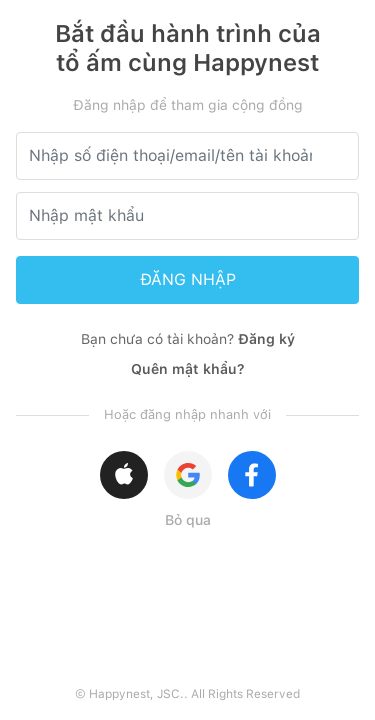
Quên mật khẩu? (188, 369)
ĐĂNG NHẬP (188, 279)
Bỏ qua (188, 520)
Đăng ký (266, 339)
